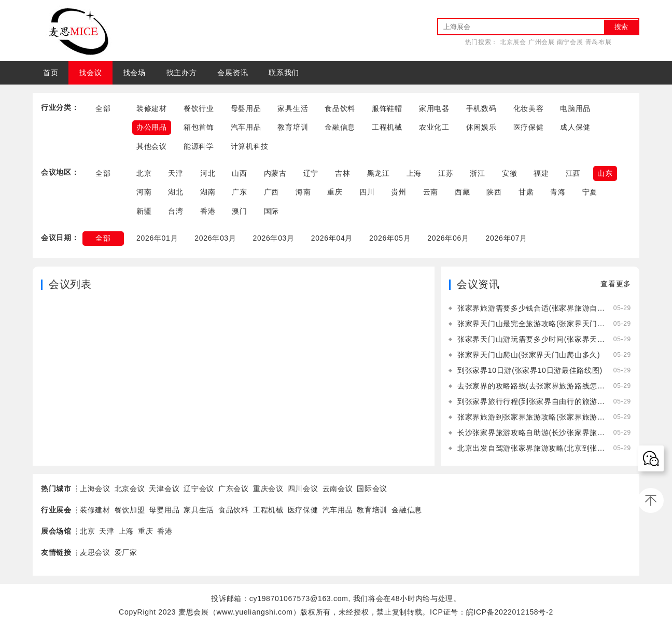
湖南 (208, 192)
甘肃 (526, 192)
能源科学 (199, 146)
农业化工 (434, 127)
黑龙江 (379, 173)
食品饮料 (340, 108)
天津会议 (164, 489)
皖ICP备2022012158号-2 (510, 612)
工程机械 (387, 127)
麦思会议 (95, 552)
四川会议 (303, 489)
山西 (239, 173)
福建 (541, 173)
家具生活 (293, 108)
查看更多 (616, 284)
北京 (144, 173)
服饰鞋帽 (387, 108)
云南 (431, 192)
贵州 (398, 192)
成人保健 (575, 127)
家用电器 (434, 108)
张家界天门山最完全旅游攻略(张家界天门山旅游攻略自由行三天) (531, 324)
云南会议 (338, 489)
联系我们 (284, 73)
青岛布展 (599, 42)
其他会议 (152, 146)
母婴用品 (246, 108)
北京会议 (130, 489)
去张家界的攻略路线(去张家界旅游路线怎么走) (531, 386)
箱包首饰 (199, 127)
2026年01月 (157, 238)
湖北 (176, 192)
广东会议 (234, 489)
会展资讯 (233, 73)
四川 (367, 192)
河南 (144, 192)
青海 (558, 192)
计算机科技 (250, 146)
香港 (208, 211)
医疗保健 (529, 127)
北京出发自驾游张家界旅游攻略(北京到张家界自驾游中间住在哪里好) (531, 448)
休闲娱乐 (481, 127)
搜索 (621, 27)
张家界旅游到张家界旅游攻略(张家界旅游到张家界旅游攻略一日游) (531, 417)
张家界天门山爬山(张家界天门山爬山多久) (529, 355)
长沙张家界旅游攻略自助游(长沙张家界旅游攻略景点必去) (531, 433)
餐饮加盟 (130, 510)
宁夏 (590, 192)
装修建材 (152, 108)
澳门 (239, 211)
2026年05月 (390, 238)
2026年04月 (332, 238)
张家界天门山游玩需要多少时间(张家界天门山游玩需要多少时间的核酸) (531, 339)
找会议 (90, 73)
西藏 (462, 192)
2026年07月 (507, 238)
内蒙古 (275, 173)
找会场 (134, 73)
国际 (271, 211)
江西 (573, 173)
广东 (239, 192)
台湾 (176, 211)
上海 (414, 173)
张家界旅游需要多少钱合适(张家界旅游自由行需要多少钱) (531, 308)
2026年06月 (449, 238)
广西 (271, 192)
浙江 (477, 173)
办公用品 (152, 127)
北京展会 (513, 42)
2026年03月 (215, 238)
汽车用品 (246, 127)
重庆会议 (268, 489)
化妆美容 (529, 108)
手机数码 (481, 108)
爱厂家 (126, 552)
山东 (605, 173)
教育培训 (293, 127)
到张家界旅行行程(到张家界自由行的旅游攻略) (531, 401)
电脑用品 (575, 108)
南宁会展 (570, 42)
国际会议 (372, 489)
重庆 (335, 192)
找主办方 (182, 73)
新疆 (144, 211)
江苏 (446, 173)
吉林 (342, 173)
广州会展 (542, 42)
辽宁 (311, 173)
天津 (176, 173)
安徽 (509, 173)
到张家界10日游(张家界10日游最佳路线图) (530, 370)
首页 (51, 73)
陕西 (494, 192)
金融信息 (340, 127)
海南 (303, 192)
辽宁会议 (199, 489)
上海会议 (95, 489)
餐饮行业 (199, 108)
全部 (103, 108)
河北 (208, 173)
